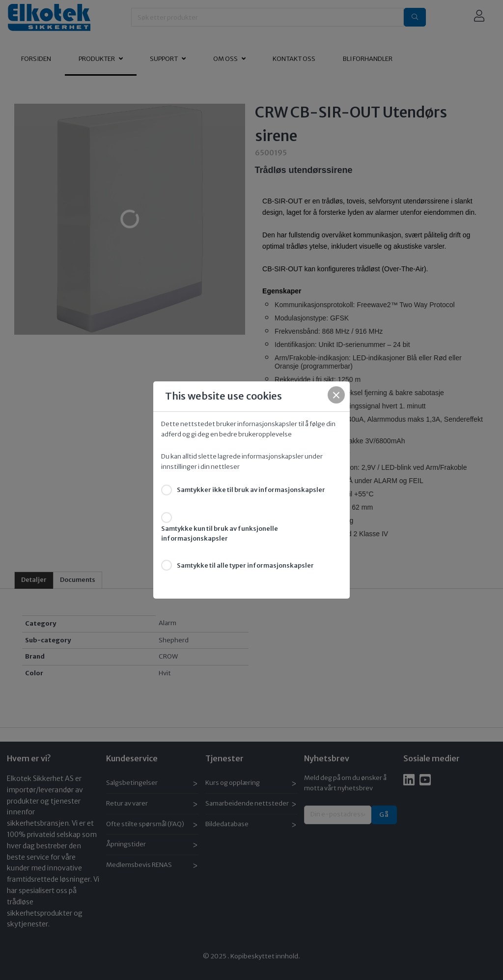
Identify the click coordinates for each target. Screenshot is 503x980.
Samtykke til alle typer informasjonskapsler (245, 565)
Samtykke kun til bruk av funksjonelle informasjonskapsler (220, 534)
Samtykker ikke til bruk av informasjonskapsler (251, 490)
